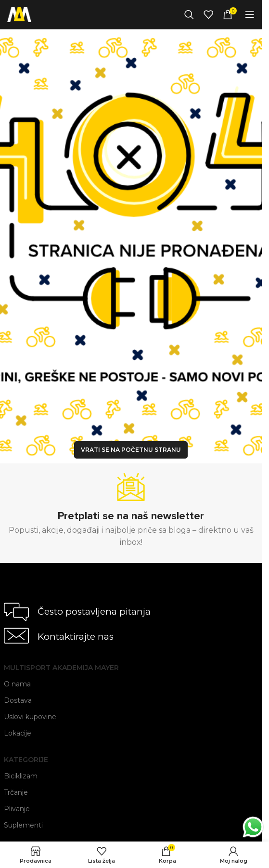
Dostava (18, 700)
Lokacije (18, 733)
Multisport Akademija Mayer (61, 668)
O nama (17, 684)
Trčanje (16, 792)
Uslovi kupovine (30, 717)
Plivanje (17, 809)
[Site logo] (19, 14)
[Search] (189, 14)
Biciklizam (21, 776)
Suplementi (23, 825)
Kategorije (26, 760)
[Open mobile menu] (250, 14)
